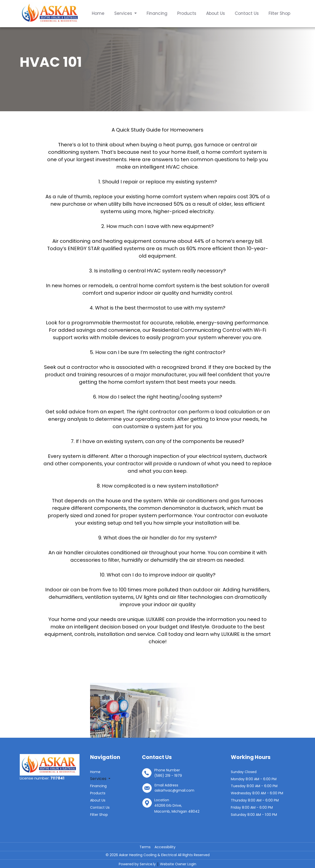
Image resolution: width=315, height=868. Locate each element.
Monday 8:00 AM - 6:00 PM (254, 779)
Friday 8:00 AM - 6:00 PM (252, 807)
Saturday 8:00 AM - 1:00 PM (254, 815)
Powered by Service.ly (138, 864)
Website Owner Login (178, 864)
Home (98, 13)
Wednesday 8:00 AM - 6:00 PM (257, 793)
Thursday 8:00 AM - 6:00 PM (255, 800)
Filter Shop (279, 13)
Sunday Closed (244, 772)
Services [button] (124, 13)
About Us (216, 13)
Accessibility (165, 847)
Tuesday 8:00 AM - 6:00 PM (254, 786)
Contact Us (247, 13)
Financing (157, 13)
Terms (145, 847)
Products (187, 13)
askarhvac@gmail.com (174, 790)
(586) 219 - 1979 (168, 776)
